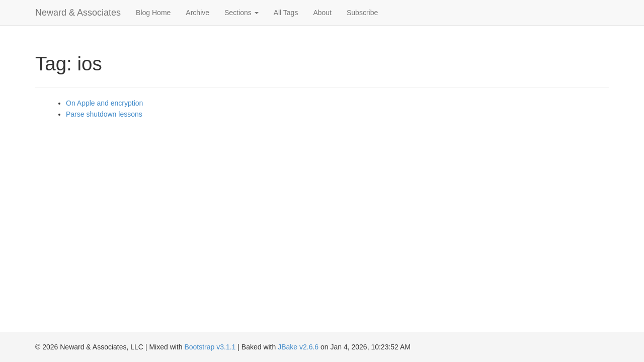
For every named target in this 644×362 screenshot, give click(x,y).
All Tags (286, 13)
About (322, 13)
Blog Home (153, 13)
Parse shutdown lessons (104, 114)
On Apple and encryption (104, 103)
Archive (197, 13)
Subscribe (362, 13)
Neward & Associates (78, 13)
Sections (242, 13)
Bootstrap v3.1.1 (210, 347)
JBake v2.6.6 (298, 347)
